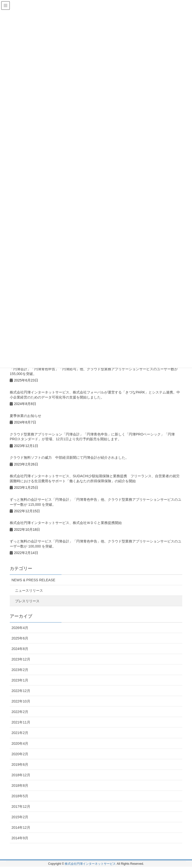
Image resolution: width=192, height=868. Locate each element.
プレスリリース (27, 601)
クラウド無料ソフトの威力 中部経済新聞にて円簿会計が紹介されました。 (69, 457)
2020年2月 (20, 754)
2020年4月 (20, 743)
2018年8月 (20, 785)
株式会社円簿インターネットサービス (90, 864)
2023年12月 (21, 659)
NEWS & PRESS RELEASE (33, 580)
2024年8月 (20, 649)
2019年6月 (20, 764)
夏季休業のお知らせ (25, 416)
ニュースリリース (29, 590)
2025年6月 (20, 638)
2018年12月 (21, 775)
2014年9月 (20, 838)
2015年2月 (20, 817)
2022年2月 (20, 712)
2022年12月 (21, 691)
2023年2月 (20, 670)
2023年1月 (20, 680)
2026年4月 (20, 628)
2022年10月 (21, 701)
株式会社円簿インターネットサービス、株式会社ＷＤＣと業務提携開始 (66, 523)
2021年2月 (20, 733)
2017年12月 (21, 806)
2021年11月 (21, 722)
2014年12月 (21, 827)
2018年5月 (20, 796)
